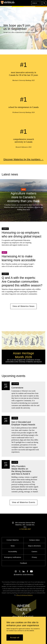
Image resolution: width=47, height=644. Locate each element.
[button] (36, 3)
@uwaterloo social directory (23, 575)
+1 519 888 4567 (25, 529)
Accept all (15, 638)
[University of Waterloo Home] (8, 3)
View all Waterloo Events (24, 502)
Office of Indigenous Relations (24, 595)
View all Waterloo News (24, 306)
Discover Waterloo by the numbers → (23, 159)
